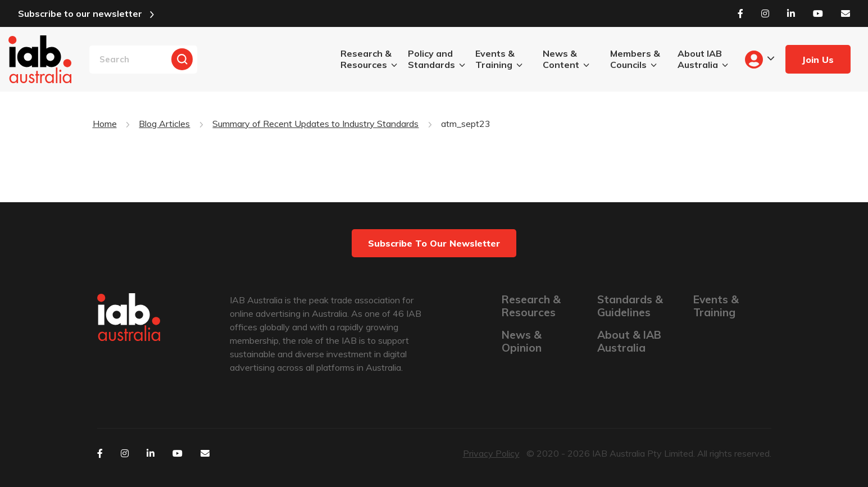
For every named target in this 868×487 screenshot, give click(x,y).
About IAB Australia (700, 59)
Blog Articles (164, 124)
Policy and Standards (431, 59)
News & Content (561, 59)
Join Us (818, 60)
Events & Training (495, 59)
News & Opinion (522, 342)
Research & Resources (366, 59)
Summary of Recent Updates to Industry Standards (315, 124)
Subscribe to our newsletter (80, 13)
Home (105, 124)
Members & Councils (635, 59)
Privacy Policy (491, 453)
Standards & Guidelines (630, 306)
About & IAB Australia (629, 342)
